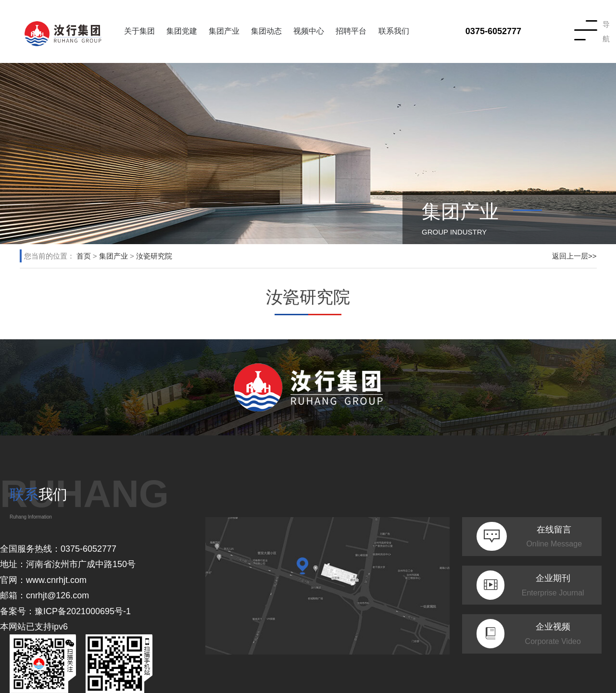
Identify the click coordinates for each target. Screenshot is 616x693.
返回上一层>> (574, 256)
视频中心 (309, 31)
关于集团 (139, 31)
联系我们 (394, 31)
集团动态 (266, 31)
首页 (84, 256)
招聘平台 (351, 31)
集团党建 (182, 31)
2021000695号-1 (99, 611)
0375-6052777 (493, 31)
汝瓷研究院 (154, 256)
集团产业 (224, 31)
